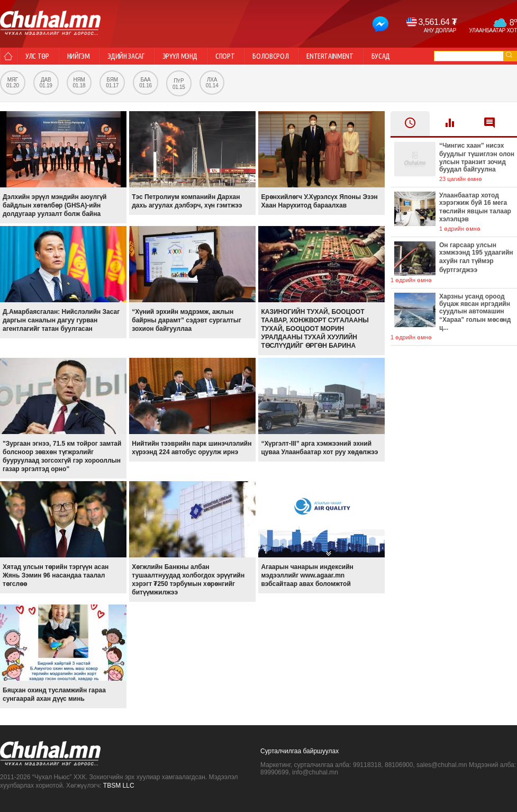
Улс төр (37, 56)
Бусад (381, 56)
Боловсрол (270, 56)
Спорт (225, 56)
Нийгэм (79, 56)
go (509, 55)
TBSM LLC (119, 786)
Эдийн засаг (126, 56)
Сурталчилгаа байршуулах (300, 751)
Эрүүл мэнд (180, 56)
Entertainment (330, 56)
